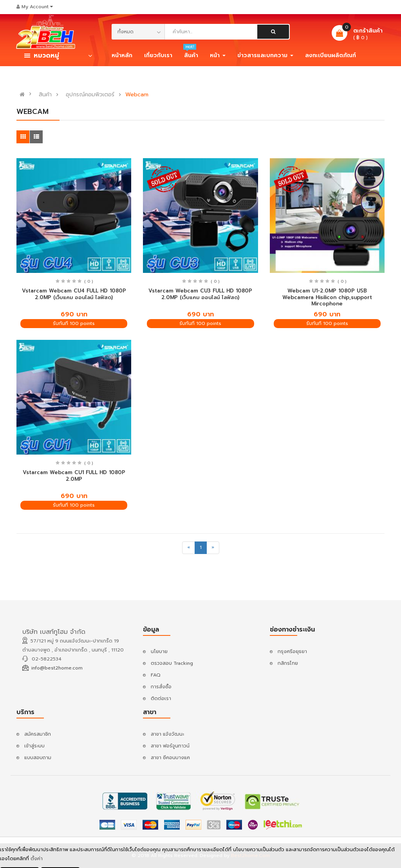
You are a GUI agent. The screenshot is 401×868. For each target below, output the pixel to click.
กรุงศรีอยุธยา (292, 651)
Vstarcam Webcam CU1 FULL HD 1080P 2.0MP (74, 476)
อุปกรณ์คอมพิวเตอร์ (90, 95)
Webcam (137, 95)
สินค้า (45, 95)
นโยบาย (159, 651)
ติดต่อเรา (161, 698)
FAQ (156, 675)
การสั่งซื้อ (161, 687)
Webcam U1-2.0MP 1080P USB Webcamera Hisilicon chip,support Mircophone (327, 297)
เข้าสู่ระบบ (34, 746)
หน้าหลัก (122, 55)
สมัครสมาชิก (38, 734)
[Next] (213, 548)
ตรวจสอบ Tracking (172, 663)
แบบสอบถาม (38, 758)
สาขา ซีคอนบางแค (170, 758)
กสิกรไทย (288, 663)
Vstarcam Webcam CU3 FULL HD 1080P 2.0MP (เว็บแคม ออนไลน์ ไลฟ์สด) (200, 294)
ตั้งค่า (37, 859)
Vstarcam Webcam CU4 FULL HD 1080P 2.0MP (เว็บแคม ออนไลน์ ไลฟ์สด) (74, 294)
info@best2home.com (57, 668)
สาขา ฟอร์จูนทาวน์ (170, 746)
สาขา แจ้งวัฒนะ (167, 734)
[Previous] (189, 548)
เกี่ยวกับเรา (158, 55)
